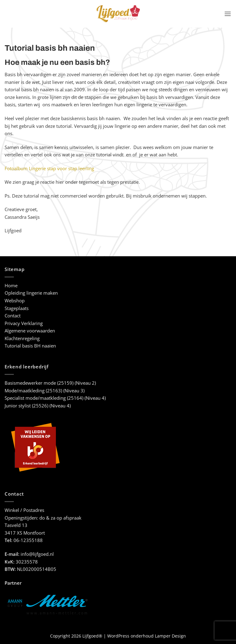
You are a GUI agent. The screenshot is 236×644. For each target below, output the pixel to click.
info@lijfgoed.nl (37, 554)
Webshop (15, 301)
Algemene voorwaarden (30, 331)
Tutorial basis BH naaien (30, 346)
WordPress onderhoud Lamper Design (147, 636)
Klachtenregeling (22, 338)
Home (11, 286)
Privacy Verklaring (24, 323)
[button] (228, 14)
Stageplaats (17, 308)
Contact (13, 316)
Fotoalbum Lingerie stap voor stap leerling (49, 169)
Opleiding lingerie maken (31, 293)
